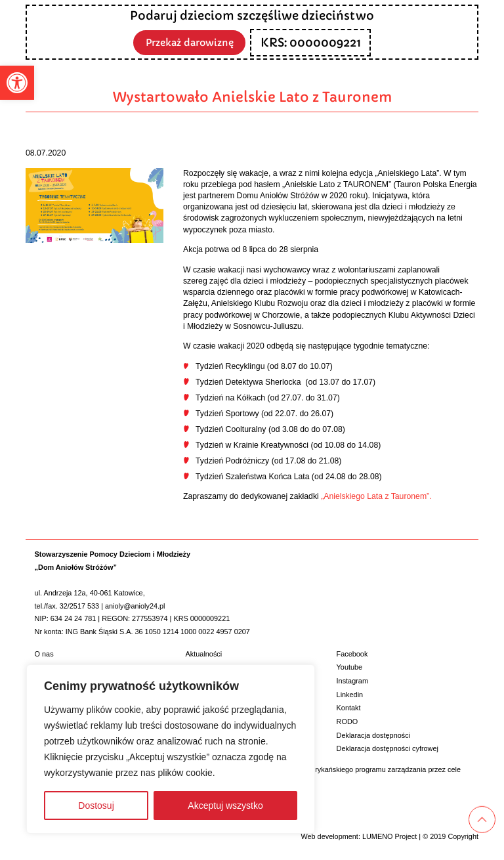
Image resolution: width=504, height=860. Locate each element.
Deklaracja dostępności (373, 735)
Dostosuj (96, 806)
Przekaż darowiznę (190, 42)
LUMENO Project (389, 836)
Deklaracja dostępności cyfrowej (388, 748)
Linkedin (350, 695)
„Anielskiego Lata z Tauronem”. (376, 496)
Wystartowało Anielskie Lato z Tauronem (252, 97)
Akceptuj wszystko (225, 806)
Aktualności (204, 654)
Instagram (352, 681)
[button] (17, 83)
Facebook (352, 654)
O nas (44, 654)
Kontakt (349, 708)
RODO (347, 721)
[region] (171, 749)
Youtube (350, 667)
